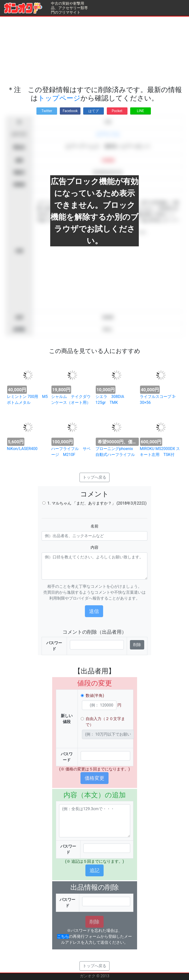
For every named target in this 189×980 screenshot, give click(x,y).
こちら (63, 936)
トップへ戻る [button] (94, 477)
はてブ (94, 111)
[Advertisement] (94, 51)
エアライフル (108, 134)
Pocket (117, 111)
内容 (94, 547)
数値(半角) (95, 696)
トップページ (59, 98)
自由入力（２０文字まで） (105, 722)
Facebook (70, 111)
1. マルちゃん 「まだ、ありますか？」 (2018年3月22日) (97, 503)
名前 (94, 526)
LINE (140, 111)
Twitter (47, 111)
